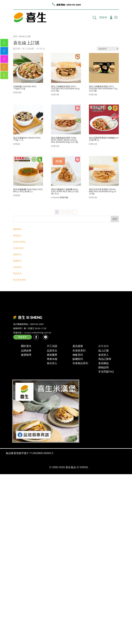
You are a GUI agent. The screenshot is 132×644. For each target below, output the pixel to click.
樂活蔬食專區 (20, 280)
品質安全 (52, 351)
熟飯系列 (17, 273)
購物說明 (104, 367)
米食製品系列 (80, 363)
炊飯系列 (17, 267)
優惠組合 (17, 235)
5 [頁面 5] (71, 212)
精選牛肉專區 (20, 242)
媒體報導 (26, 355)
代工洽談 (52, 346)
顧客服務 (104, 346)
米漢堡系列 (18, 248)
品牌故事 (26, 351)
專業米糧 (52, 359)
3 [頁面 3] (64, 212)
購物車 (103, 18)
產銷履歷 (52, 355)
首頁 (15, 36)
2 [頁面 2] (60, 212)
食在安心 (52, 363)
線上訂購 (104, 351)
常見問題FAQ (106, 372)
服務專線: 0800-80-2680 (69, 5)
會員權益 (104, 363)
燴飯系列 (17, 254)
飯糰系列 (17, 261)
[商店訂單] (108, 49)
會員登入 (104, 355)
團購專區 (17, 229)
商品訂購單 (105, 359)
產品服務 (78, 346)
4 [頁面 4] (67, 212)
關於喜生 (26, 346)
